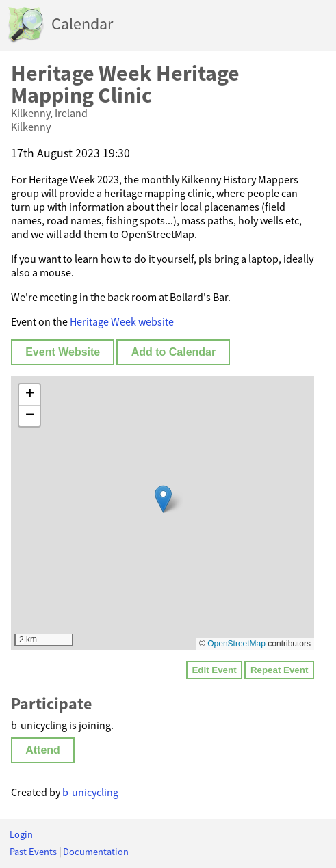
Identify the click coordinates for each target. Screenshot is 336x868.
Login (21, 834)
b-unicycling (90, 792)
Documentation (96, 852)
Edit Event (214, 670)
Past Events (33, 852)
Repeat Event (279, 670)
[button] (163, 499)
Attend (43, 750)
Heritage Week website (122, 321)
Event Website (63, 352)
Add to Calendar (174, 352)
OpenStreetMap (236, 644)
